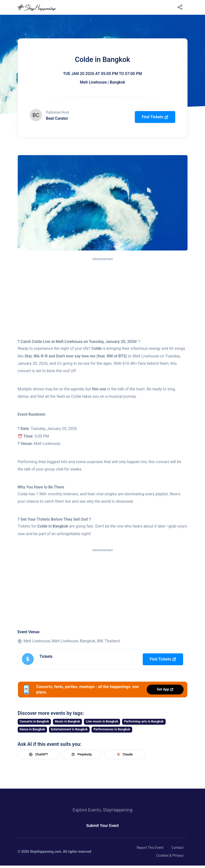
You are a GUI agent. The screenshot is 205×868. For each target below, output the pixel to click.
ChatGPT (38, 754)
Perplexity (81, 754)
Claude (124, 754)
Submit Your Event (103, 826)
